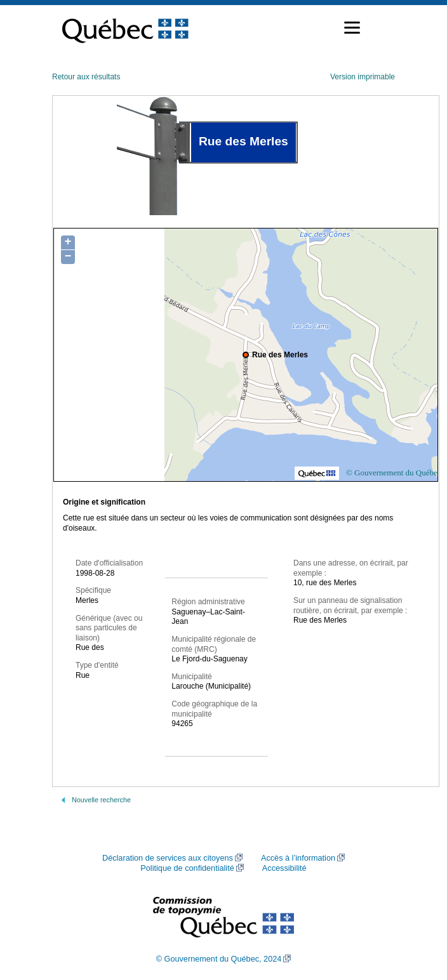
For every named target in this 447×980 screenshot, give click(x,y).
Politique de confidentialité (187, 868)
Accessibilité (284, 868)
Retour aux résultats (86, 77)
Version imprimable (363, 77)
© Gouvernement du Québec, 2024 (219, 959)
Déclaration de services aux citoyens (168, 858)
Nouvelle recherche (101, 800)
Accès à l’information (298, 858)
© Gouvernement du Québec (394, 473)
